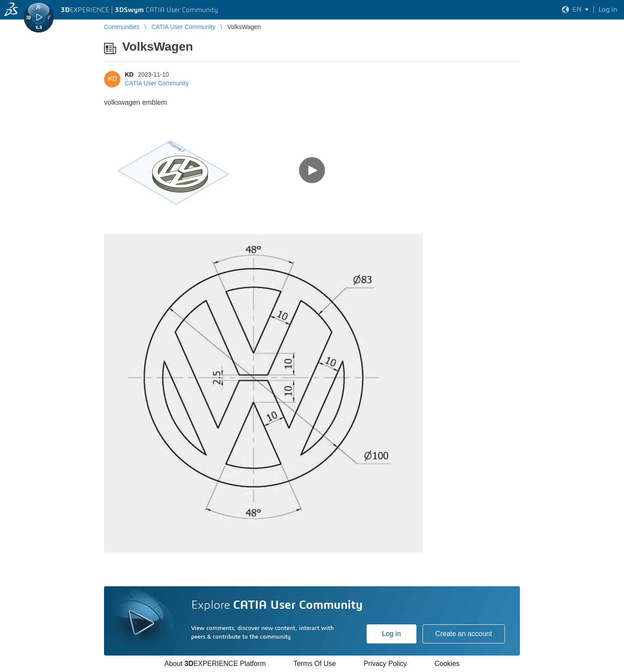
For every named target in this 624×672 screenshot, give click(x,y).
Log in (391, 634)
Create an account (463, 634)
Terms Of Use (315, 664)
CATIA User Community (157, 83)
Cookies (447, 664)
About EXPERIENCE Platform (215, 664)
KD (129, 74)
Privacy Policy (385, 664)
